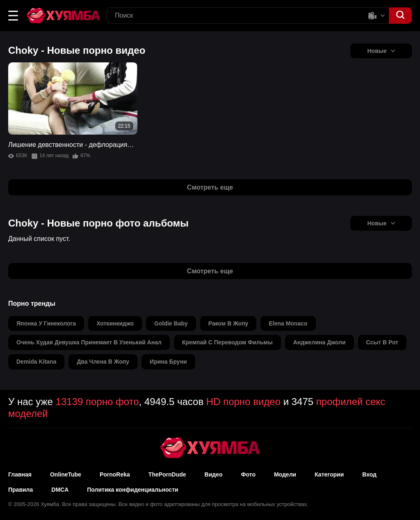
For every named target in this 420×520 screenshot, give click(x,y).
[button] (13, 16)
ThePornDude (167, 474)
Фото (248, 474)
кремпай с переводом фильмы (227, 342)
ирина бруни (168, 362)
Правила (21, 490)
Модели (285, 474)
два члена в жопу (103, 362)
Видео (214, 474)
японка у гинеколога (46, 323)
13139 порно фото (97, 402)
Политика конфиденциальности (132, 490)
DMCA (60, 490)
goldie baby (171, 323)
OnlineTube (66, 474)
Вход (369, 474)
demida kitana (36, 362)
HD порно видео (243, 402)
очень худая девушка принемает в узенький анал (89, 342)
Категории (329, 474)
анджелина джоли (320, 342)
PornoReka (115, 474)
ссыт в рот (382, 342)
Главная (20, 474)
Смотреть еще (210, 187)
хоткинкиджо (115, 323)
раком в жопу (228, 323)
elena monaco (288, 323)
